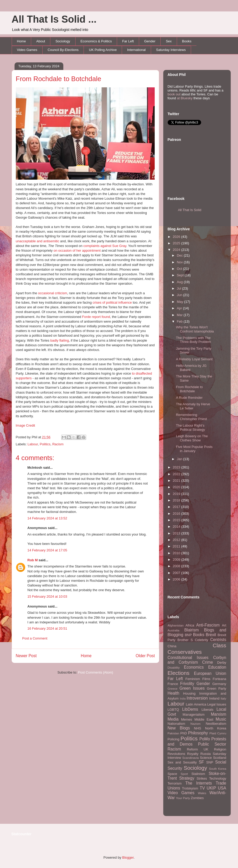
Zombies (197, 798)
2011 (177, 546)
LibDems (190, 709)
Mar (180, 315)
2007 (177, 573)
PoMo (205, 739)
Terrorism (175, 783)
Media (173, 719)
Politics (45, 444)
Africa (190, 625)
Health (174, 693)
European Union (210, 673)
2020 (177, 487)
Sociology (63, 41)
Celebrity (202, 640)
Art (224, 625)
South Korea (217, 769)
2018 (177, 500)
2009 (177, 560)
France (173, 684)
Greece (173, 688)
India (183, 699)
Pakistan (174, 733)
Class (219, 645)
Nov (180, 262)
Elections (179, 673)
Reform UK (198, 749)
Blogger (128, 857)
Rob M (33, 560)
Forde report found (96, 317)
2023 (177, 467)
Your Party (183, 798)
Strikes (202, 778)
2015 (177, 520)
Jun (180, 295)
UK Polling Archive (103, 50)
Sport (184, 774)
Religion (220, 749)
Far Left (128, 41)
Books (187, 41)
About (41, 41)
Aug (180, 282)
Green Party (216, 688)
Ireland (214, 698)
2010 (177, 553)
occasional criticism (52, 293)
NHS (197, 728)
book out (174, 94)
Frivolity (187, 684)
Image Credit (25, 425)
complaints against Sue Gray (105, 246)
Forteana (219, 679)
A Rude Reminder (189, 398)
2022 (177, 474)
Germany (219, 684)
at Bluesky (185, 98)
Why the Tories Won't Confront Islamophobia (195, 329)
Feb (180, 321)
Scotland (220, 758)
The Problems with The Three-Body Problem (193, 340)
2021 (177, 481)
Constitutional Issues (188, 658)
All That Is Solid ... (54, 19)
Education (217, 667)
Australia (174, 630)
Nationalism (176, 724)
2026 (177, 237)
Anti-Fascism (208, 625)
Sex (169, 41)
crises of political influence (112, 302)
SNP (210, 762)
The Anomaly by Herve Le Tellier (193, 406)
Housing (189, 693)
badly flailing (60, 340)
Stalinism (198, 774)
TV (202, 788)
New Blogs (179, 728)
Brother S (185, 640)
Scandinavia (191, 758)
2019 (177, 494)
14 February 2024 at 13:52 (47, 518)
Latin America (196, 704)
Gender (150, 41)
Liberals (207, 710)
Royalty (193, 754)
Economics (194, 667)
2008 (177, 566)
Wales (202, 793)
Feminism (193, 679)
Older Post (145, 656)
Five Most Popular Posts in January (194, 449)
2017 (177, 507)
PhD (184, 733)
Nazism (196, 724)
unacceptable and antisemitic (38, 241)
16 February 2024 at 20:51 (47, 628)
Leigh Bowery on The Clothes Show (192, 438)
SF (201, 762)
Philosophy (198, 733)
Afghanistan (176, 625)
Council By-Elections (63, 50)
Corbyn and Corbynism (197, 660)
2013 (177, 533)
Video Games (27, 50)
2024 (177, 250)
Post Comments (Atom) (96, 672)
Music (221, 719)
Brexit (211, 635)
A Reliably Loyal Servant (194, 359)
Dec (180, 255)
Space (172, 774)
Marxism (219, 714)
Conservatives (185, 652)
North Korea (216, 728)
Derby (222, 663)
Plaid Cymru (218, 733)
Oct (180, 269)
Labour (33, 444)
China (172, 646)
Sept (181, 275)
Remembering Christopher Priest (191, 417)
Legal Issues (217, 704)
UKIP (211, 788)
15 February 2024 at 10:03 (47, 596)
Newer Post (26, 656)
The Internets (199, 783)
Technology (218, 778)
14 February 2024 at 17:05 (47, 550)
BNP (188, 635)
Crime (208, 662)
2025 (177, 243)
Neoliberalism (216, 724)
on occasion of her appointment (77, 250)
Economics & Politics (96, 41)
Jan (180, 459)
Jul (179, 288)
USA (222, 788)
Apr (180, 308)
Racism (58, 444)
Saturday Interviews (171, 50)
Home (21, 41)
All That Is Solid (190, 210)
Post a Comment (35, 638)
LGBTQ (173, 710)
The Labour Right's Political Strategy (191, 428)
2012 (177, 540)
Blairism (191, 630)
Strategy (187, 778)
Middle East (204, 719)
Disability (174, 667)
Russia (206, 754)
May (180, 302)
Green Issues (192, 688)
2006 (177, 579)
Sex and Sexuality (182, 762)
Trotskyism (190, 788)
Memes (186, 719)
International (137, 50)
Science (206, 758)
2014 (177, 527)
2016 (177, 514)
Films (206, 679)
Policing (174, 739)
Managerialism (194, 714)
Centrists (218, 640)
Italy (223, 698)
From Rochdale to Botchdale (59, 79)
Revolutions (176, 754)
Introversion (197, 698)
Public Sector (212, 744)
